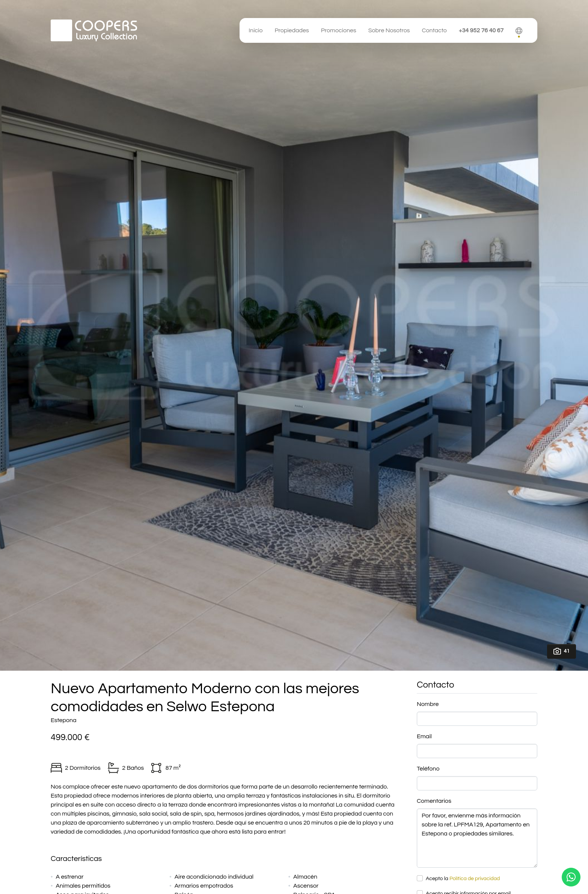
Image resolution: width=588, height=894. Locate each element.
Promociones (339, 30)
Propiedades (292, 30)
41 (562, 651)
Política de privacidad (475, 879)
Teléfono (428, 769)
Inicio (256, 30)
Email (424, 736)
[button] (519, 30)
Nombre (428, 704)
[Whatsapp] (571, 877)
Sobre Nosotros (389, 30)
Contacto (434, 30)
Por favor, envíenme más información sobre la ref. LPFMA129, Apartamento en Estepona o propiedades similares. (477, 838)
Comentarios (434, 801)
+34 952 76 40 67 (481, 30)
